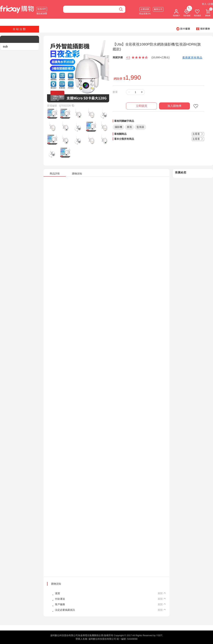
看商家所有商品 (192, 58)
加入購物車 (174, 106)
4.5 (128, 58)
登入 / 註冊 (207, 4)
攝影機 (118, 127)
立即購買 (141, 106)
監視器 (140, 127)
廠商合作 (158, 9)
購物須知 (56, 584)
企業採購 (145, 9)
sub (5, 46)
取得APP (42, 9)
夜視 (129, 127)
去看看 (198, 134)
